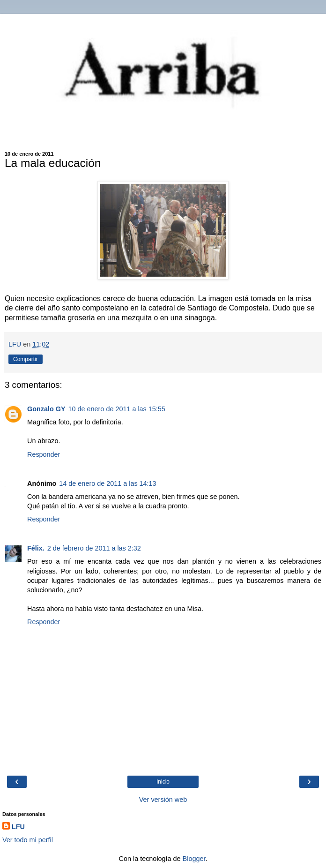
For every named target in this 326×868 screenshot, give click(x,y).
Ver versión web (163, 800)
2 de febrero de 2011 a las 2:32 (94, 548)
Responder (44, 454)
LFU (18, 827)
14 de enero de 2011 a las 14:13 (107, 483)
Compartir (26, 359)
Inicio (163, 782)
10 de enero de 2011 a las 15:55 (117, 409)
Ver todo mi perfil (28, 840)
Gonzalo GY (46, 409)
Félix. (36, 548)
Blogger (194, 859)
